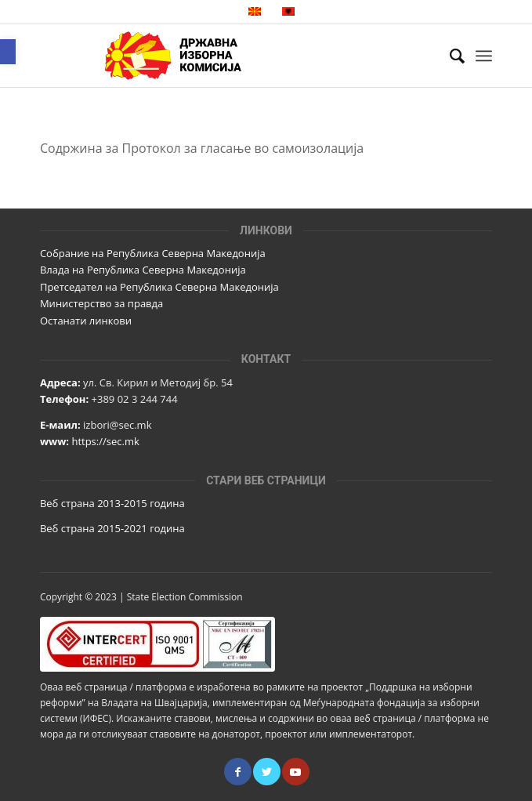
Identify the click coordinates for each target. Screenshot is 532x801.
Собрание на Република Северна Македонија (153, 253)
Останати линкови (86, 321)
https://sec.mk (105, 441)
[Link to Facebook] (238, 772)
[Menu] (484, 56)
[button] (8, 52)
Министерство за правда (101, 303)
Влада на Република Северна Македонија (143, 270)
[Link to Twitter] (267, 772)
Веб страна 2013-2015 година (112, 503)
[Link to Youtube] (296, 772)
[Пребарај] (449, 56)
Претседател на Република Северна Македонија (159, 287)
